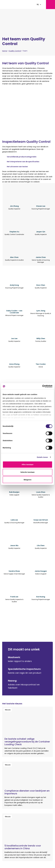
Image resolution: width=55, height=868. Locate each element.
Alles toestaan (27, 464)
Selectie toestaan (28, 472)
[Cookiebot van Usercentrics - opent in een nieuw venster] (42, 386)
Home (5, 51)
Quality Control (15, 51)
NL (38, 4)
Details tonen (42, 457)
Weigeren (27, 480)
